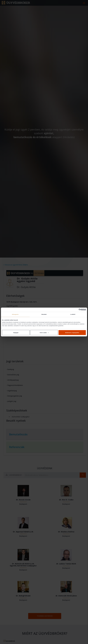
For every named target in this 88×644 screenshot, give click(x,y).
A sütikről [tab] (73, 314)
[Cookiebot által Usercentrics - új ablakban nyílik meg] (76, 310)
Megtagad (16, 333)
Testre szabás (44, 333)
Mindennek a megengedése (72, 333)
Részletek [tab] (44, 314)
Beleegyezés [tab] (15, 314)
